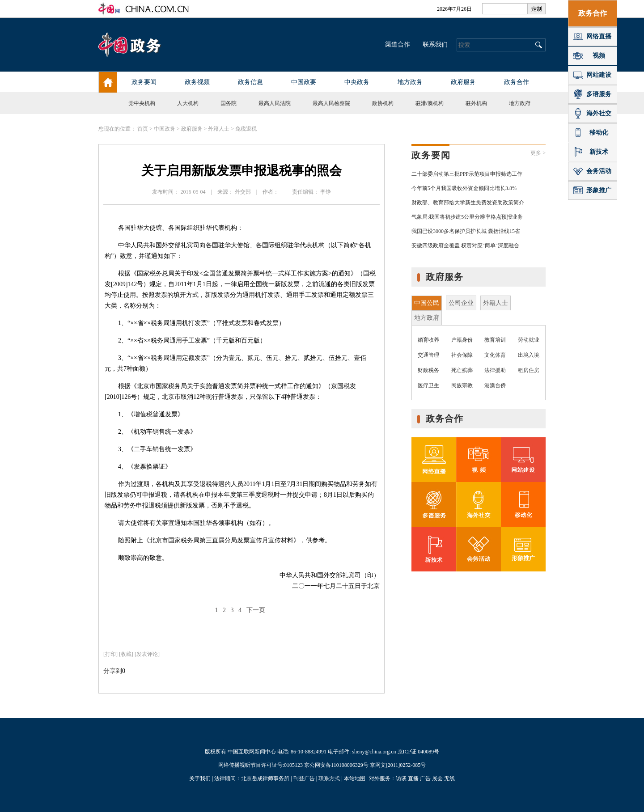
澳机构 (436, 103)
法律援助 (495, 370)
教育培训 (495, 340)
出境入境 (529, 355)
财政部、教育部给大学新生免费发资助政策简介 (468, 203)
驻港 (421, 103)
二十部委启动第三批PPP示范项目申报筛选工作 (467, 174)
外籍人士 (219, 129)
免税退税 (246, 129)
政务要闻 (431, 155)
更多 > (538, 153)
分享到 (113, 671)
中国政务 (165, 129)
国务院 (229, 103)
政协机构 (383, 103)
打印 (110, 654)
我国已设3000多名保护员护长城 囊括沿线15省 (466, 231)
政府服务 (192, 129)
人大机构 (188, 103)
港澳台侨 (495, 385)
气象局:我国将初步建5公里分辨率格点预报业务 (467, 217)
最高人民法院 (275, 103)
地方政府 (520, 103)
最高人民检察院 (331, 103)
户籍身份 (462, 340)
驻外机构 (476, 103)
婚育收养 (428, 340)
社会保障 (462, 355)
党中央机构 (142, 103)
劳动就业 (529, 340)
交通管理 (428, 355)
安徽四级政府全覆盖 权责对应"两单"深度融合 (465, 245)
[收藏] (126, 654)
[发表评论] (147, 654)
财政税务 (428, 370)
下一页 (256, 610)
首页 (143, 129)
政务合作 (445, 419)
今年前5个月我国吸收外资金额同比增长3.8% (464, 188)
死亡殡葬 (462, 370)
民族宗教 (462, 385)
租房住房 (529, 370)
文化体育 (495, 355)
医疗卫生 (428, 385)
